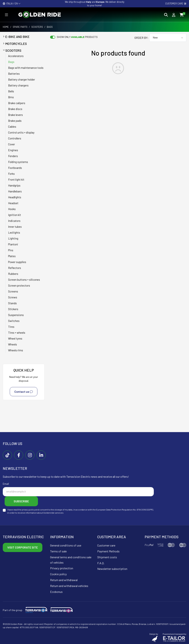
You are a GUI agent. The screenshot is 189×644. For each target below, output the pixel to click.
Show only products (77, 37)
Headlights (15, 197)
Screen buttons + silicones (24, 280)
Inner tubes (15, 227)
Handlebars (15, 191)
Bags (11, 62)
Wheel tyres (15, 338)
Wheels (13, 344)
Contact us (24, 392)
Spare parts (20, 27)
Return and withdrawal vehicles (69, 586)
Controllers (15, 138)
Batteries (14, 74)
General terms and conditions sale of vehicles (71, 560)
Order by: (141, 38)
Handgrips (14, 185)
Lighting (13, 238)
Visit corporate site (23, 547)
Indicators (14, 221)
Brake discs (15, 109)
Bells (11, 91)
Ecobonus (56, 592)
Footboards (15, 168)
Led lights (14, 233)
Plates (12, 256)
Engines (13, 150)
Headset (13, 203)
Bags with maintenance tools (26, 68)
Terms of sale (58, 551)
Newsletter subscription (112, 569)
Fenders (13, 156)
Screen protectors (19, 285)
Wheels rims (16, 350)
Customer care (176, 3)
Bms (11, 97)
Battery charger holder (22, 79)
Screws (13, 297)
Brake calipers (17, 103)
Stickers (13, 309)
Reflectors (15, 268)
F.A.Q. (101, 563)
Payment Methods (108, 551)
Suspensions (16, 315)
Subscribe (21, 501)
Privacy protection (62, 568)
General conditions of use (66, 545)
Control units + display (21, 132)
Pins (11, 250)
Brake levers (15, 115)
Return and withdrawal (64, 580)
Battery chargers (18, 85)
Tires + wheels (17, 333)
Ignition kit (15, 215)
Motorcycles (16, 44)
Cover (12, 144)
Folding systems (18, 162)
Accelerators (16, 56)
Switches (14, 321)
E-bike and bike (17, 37)
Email (6, 484)
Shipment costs (107, 557)
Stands (12, 303)
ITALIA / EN (12, 3)
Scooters (37, 27)
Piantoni (13, 244)
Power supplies (17, 262)
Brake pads (15, 121)
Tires (11, 327)
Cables (12, 127)
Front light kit (16, 180)
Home (6, 27)
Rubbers (13, 274)
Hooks (12, 209)
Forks (11, 174)
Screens (13, 291)
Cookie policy (58, 574)
